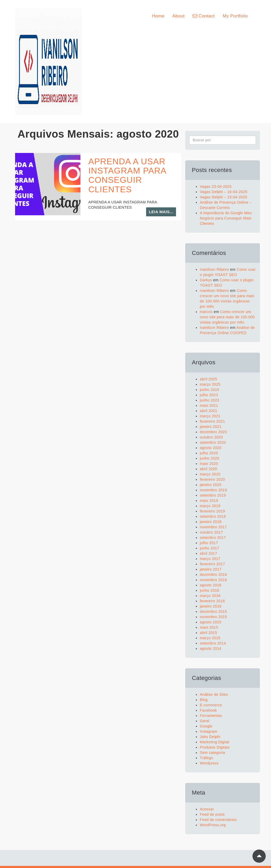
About (178, 16)
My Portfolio (235, 16)
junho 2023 (209, 400)
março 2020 (210, 474)
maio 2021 (209, 405)
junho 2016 (209, 590)
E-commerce (211, 705)
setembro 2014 (213, 643)
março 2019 (210, 506)
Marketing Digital (214, 742)
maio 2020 (209, 464)
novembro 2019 (213, 490)
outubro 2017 (211, 532)
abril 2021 (209, 411)
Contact (204, 16)
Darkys (206, 280)
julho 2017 (209, 543)
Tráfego (207, 758)
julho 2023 (209, 395)
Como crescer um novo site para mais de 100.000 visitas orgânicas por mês (227, 317)
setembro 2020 (213, 442)
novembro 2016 (213, 580)
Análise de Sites (214, 694)
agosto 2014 (211, 648)
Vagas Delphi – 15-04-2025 (223, 197)
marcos (206, 312)
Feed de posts (212, 814)
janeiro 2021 (211, 427)
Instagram (209, 731)
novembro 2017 (213, 527)
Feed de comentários (218, 820)
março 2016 (210, 596)
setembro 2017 (213, 538)
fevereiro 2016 (212, 601)
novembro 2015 (213, 617)
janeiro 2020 (211, 485)
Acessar (207, 809)
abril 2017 (209, 553)
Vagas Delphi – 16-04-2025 (223, 192)
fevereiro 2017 (212, 564)
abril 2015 (209, 633)
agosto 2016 (211, 585)
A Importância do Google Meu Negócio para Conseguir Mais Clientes (226, 218)
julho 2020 (209, 453)
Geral (205, 721)
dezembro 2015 (213, 612)
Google (206, 726)
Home (158, 16)
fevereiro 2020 (212, 479)
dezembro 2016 (213, 575)
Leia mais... (161, 212)
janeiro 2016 (211, 606)
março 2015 (210, 638)
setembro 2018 (213, 516)
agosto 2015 (211, 622)
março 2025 (210, 384)
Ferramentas (211, 716)
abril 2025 (209, 379)
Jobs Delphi (210, 737)
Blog (204, 700)
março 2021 (210, 416)
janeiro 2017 (211, 569)
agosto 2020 (211, 448)
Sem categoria (212, 753)
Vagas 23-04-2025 (216, 186)
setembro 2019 (213, 495)
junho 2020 (209, 458)
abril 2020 (209, 469)
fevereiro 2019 (212, 511)
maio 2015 (209, 627)
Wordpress (209, 763)
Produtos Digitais (215, 747)
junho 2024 (209, 390)
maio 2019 (209, 501)
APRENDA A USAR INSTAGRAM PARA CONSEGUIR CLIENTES (127, 175)
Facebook (208, 710)
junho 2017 (209, 548)
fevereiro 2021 (212, 421)
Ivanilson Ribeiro (214, 269)
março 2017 (210, 559)
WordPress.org (213, 825)
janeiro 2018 (211, 522)
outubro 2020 (211, 437)
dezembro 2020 (213, 432)
